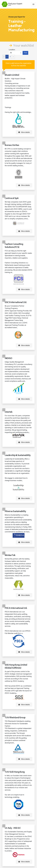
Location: (12, 50)
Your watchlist (23, 46)
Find (25, 53)
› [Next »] (13, 57)
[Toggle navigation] (33, 4)
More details (24, 132)
